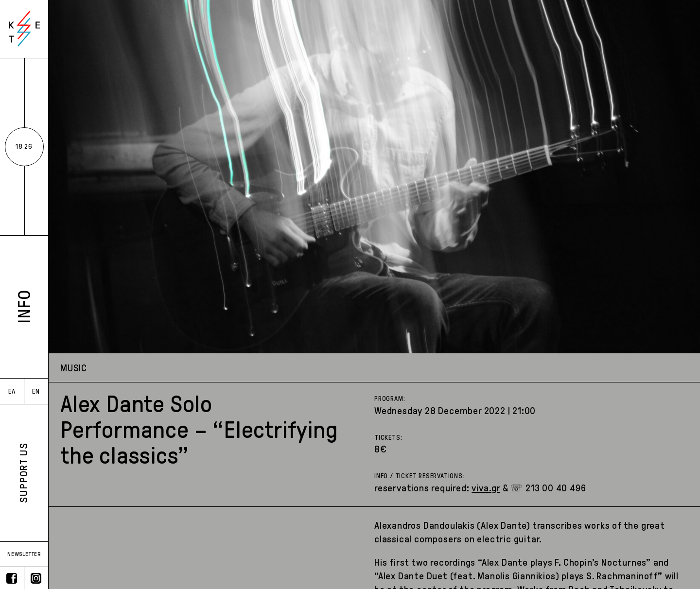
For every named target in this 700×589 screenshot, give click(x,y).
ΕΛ (12, 391)
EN (36, 391)
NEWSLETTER (24, 554)
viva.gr (486, 488)
